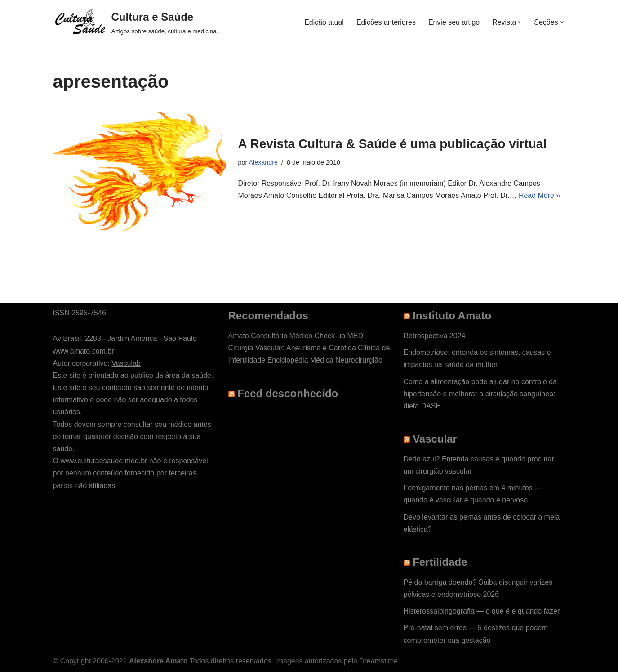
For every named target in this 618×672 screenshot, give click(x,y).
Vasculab (126, 363)
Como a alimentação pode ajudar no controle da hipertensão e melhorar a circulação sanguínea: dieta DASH (480, 394)
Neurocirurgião (359, 360)
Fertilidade (440, 562)
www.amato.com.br (84, 351)
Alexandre (264, 162)
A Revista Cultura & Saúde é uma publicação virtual (393, 144)
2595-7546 (89, 313)
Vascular (435, 439)
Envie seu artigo (454, 22)
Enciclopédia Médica (300, 360)
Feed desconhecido (288, 393)
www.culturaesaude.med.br (104, 461)
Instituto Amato (452, 316)
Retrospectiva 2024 (435, 336)
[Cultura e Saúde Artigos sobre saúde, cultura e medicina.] (136, 22)
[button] (520, 22)
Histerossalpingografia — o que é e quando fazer (482, 611)
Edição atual (323, 22)
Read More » (540, 195)
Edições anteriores (386, 22)
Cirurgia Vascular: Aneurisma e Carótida (292, 348)
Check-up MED (339, 336)
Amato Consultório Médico (271, 336)
